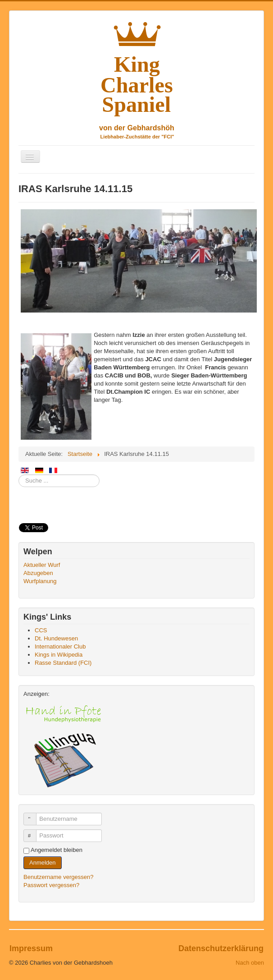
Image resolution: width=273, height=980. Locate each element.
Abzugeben (38, 573)
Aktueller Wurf (42, 565)
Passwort (34, 832)
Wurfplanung (40, 581)
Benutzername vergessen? (58, 877)
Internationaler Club (60, 646)
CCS (41, 630)
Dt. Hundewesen (56, 638)
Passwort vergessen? (51, 885)
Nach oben (250, 963)
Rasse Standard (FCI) (63, 663)
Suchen (19, 475)
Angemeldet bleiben (57, 850)
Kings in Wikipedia (59, 655)
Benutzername (34, 815)
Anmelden (43, 863)
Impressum (31, 948)
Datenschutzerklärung (221, 948)
